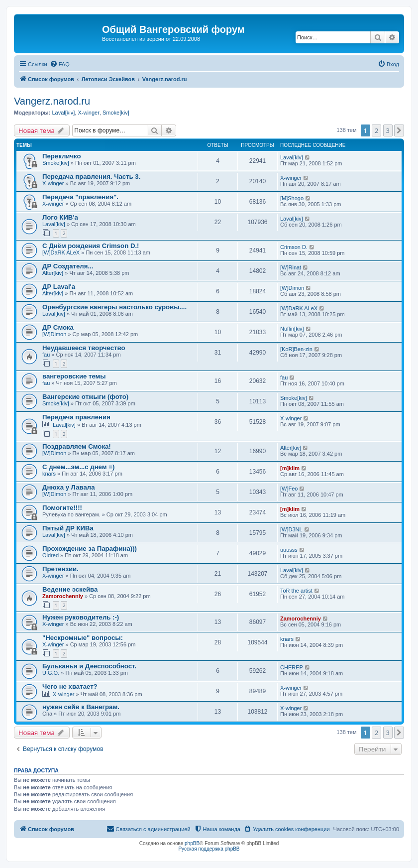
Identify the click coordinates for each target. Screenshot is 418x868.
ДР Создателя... (68, 266)
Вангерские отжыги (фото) (85, 397)
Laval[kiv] (63, 113)
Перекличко (62, 156)
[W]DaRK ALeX (61, 252)
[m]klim (290, 468)
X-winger (88, 113)
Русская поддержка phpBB (209, 849)
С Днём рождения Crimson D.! (91, 246)
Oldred (51, 555)
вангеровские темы (74, 376)
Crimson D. (294, 247)
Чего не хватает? (70, 686)
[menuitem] (60, 64)
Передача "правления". (80, 197)
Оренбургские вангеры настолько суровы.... (114, 307)
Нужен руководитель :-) (81, 617)
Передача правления (76, 417)
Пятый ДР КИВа (68, 528)
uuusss (289, 550)
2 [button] (376, 130)
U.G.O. (51, 673)
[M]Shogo (292, 198)
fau (46, 355)
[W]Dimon (292, 288)
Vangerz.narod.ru (52, 101)
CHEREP (292, 667)
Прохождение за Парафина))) (90, 549)
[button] (399, 130)
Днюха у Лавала (69, 487)
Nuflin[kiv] (292, 329)
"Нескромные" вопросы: (83, 638)
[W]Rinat (291, 267)
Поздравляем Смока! (77, 446)
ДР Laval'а (59, 287)
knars (49, 474)
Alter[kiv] (53, 273)
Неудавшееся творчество (84, 348)
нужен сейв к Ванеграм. (81, 707)
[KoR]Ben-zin (296, 349)
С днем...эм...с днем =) (78, 467)
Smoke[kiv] (116, 113)
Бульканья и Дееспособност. (89, 666)
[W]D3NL (291, 529)
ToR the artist (296, 591)
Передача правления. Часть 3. (91, 177)
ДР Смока (58, 327)
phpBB (192, 843)
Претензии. (60, 569)
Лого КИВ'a (60, 217)
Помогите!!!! (62, 508)
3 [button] (388, 130)
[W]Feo (289, 489)
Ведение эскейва (70, 589)
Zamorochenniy (63, 596)
